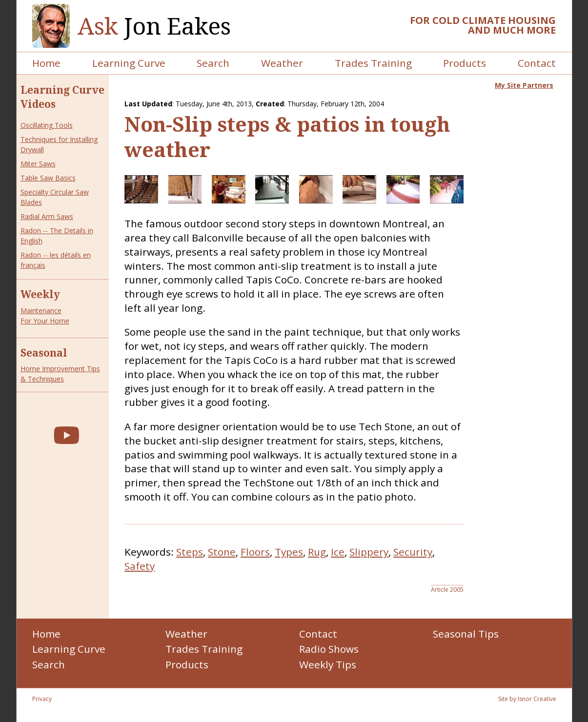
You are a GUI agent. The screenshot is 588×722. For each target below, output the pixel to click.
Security (413, 552)
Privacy (42, 699)
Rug (317, 552)
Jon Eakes (154, 26)
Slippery (369, 552)
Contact (537, 63)
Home (46, 63)
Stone (222, 552)
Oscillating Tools (47, 125)
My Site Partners (524, 85)
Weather (282, 63)
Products (465, 63)
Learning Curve (129, 63)
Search (213, 63)
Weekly (40, 294)
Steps (190, 552)
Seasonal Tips (466, 634)
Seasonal (44, 353)
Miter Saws (38, 164)
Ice (338, 552)
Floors (255, 552)
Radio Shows (329, 649)
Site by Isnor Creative (527, 699)
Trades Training (373, 63)
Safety (140, 566)
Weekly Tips (328, 664)
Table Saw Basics (48, 178)
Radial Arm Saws (47, 216)
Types (289, 552)
